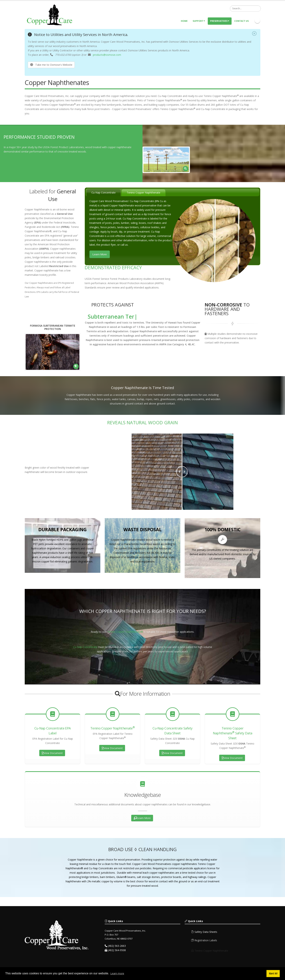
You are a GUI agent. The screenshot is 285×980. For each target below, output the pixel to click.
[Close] (254, 34)
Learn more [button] (117, 973)
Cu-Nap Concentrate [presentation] (104, 193)
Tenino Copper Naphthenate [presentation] (143, 193)
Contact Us (241, 21)
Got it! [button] (273, 973)
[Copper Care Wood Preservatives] (50, 15)
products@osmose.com (107, 55)
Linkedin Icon (257, 21)
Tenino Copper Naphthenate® (125, 632)
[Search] (245, 9)
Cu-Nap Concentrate (85, 647)
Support (199, 21)
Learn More (100, 254)
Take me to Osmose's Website (51, 65)
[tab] (104, 193)
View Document (52, 753)
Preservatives (220, 21)
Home (184, 21)
